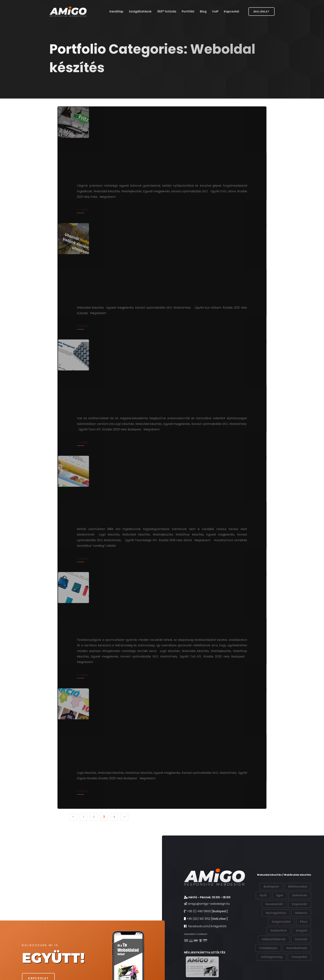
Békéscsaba (298, 903)
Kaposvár (300, 921)
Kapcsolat (232, 12)
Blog (203, 12)
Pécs (304, 939)
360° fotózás (167, 12)
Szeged (301, 947)
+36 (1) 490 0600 (199, 928)
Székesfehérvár (274, 956)
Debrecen (300, 912)
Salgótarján (281, 939)
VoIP (215, 12)
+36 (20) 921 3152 (199, 936)
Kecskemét (274, 921)
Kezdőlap (116, 12)
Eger (280, 912)
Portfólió (188, 12)
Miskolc (301, 930)
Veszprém (299, 974)
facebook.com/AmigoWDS (207, 943)
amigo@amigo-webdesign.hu (209, 921)
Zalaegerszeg (272, 974)
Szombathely (297, 965)
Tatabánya (268, 965)
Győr (263, 912)
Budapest (271, 903)
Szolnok (301, 956)
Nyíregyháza (276, 930)
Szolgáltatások (140, 12)
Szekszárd (278, 947)
